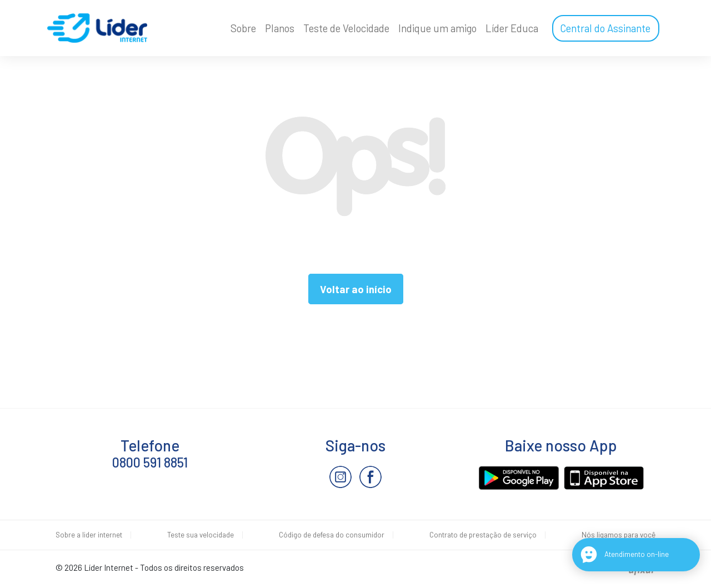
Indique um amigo (437, 28)
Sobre (243, 28)
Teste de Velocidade (346, 28)
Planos (280, 28)
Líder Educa (512, 28)
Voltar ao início (356, 289)
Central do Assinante (605, 28)
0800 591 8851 (150, 462)
